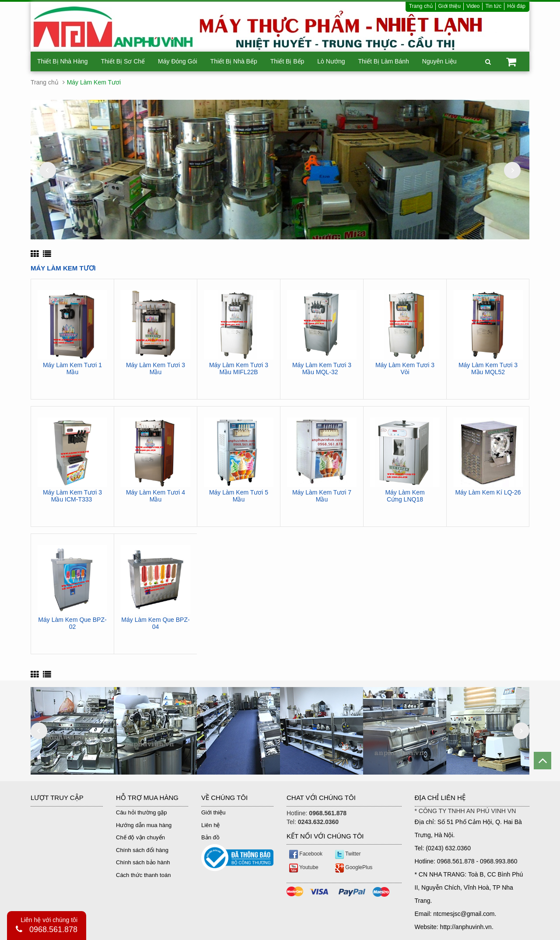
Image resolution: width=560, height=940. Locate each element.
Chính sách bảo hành (143, 862)
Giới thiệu (450, 6)
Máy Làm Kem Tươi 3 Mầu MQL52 (488, 368)
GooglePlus (354, 867)
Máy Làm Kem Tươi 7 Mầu (322, 496)
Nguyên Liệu (439, 61)
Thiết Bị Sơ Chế (123, 61)
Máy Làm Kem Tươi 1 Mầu (72, 368)
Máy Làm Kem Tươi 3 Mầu (156, 368)
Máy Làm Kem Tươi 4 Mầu (156, 496)
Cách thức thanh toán (143, 875)
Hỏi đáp (516, 6)
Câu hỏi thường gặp (142, 812)
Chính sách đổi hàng (142, 850)
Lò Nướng (331, 61)
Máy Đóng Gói (177, 61)
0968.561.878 (53, 929)
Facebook (306, 854)
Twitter (348, 854)
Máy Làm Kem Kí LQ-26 (488, 493)
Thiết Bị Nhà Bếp (234, 61)
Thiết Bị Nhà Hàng (63, 61)
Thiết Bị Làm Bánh (383, 61)
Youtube (304, 867)
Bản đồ (210, 837)
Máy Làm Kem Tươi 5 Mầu (239, 496)
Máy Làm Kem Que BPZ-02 (72, 623)
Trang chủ (421, 6)
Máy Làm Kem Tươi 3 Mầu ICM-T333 (72, 496)
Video (473, 6)
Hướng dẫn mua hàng (144, 825)
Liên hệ (210, 825)
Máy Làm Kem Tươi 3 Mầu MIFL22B (239, 368)
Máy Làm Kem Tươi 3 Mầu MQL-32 (322, 368)
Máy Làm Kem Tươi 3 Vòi (405, 368)
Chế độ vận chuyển (140, 837)
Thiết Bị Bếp (287, 61)
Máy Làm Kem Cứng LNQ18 (405, 496)
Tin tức (493, 6)
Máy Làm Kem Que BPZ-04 (155, 623)
